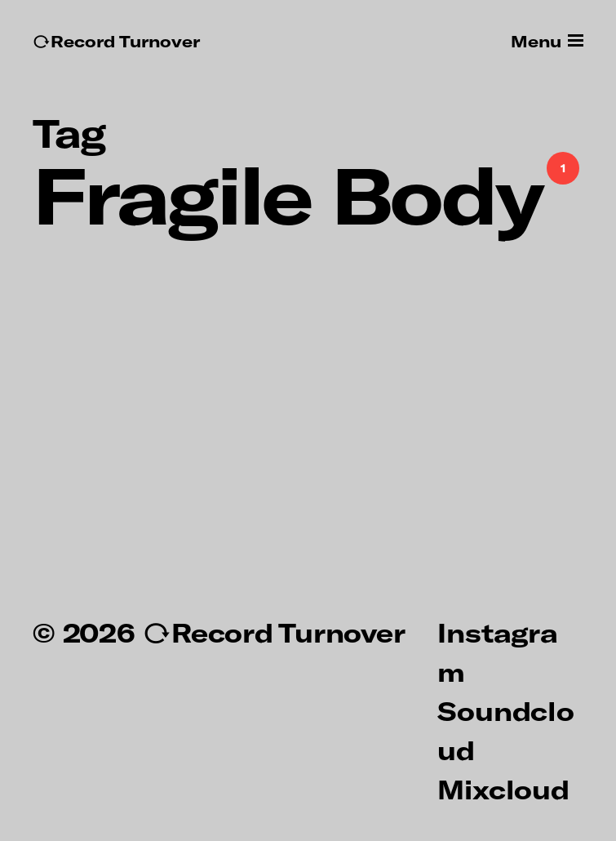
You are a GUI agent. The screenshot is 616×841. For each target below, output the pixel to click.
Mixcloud (503, 789)
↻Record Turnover (116, 41)
